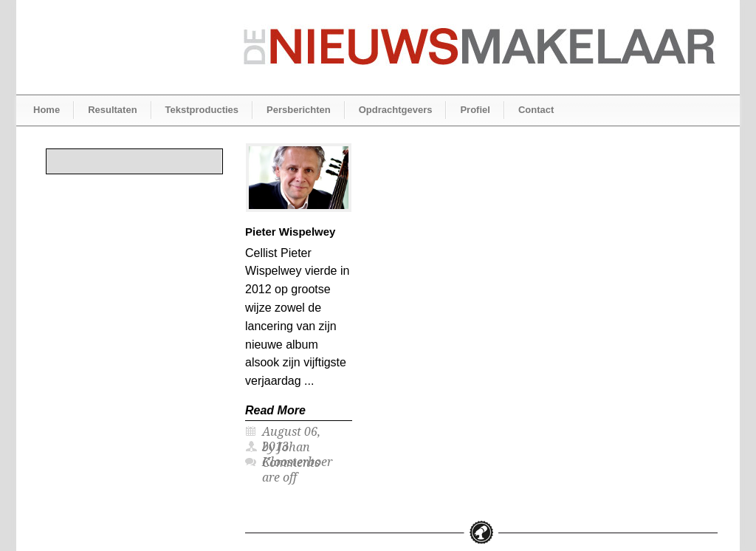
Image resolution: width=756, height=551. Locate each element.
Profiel (475, 110)
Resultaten (112, 110)
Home (47, 110)
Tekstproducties (202, 110)
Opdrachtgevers (396, 110)
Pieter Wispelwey (290, 232)
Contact (536, 110)
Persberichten (299, 110)
